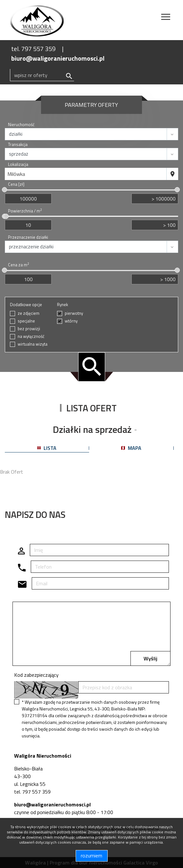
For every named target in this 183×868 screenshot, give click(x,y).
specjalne (26, 321)
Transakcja (18, 145)
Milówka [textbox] (16, 174)
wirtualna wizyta (33, 344)
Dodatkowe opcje (26, 305)
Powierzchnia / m (25, 211)
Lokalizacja (18, 164)
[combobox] (86, 174)
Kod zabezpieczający (36, 675)
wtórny (71, 321)
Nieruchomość (21, 125)
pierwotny (74, 313)
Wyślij (150, 658)
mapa (131, 448)
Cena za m (18, 265)
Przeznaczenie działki (28, 237)
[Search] (42, 75)
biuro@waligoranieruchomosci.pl (58, 58)
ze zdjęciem (29, 313)
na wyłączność (31, 336)
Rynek (62, 305)
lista (47, 448)
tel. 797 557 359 (33, 49)
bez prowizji (29, 329)
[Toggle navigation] (166, 18)
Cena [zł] (16, 184)
